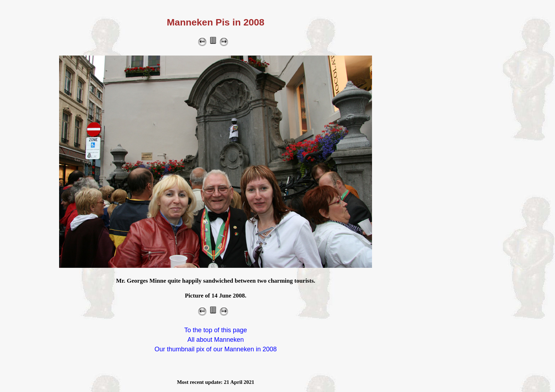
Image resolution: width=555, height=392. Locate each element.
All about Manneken (216, 340)
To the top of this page (216, 330)
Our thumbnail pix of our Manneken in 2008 (216, 349)
